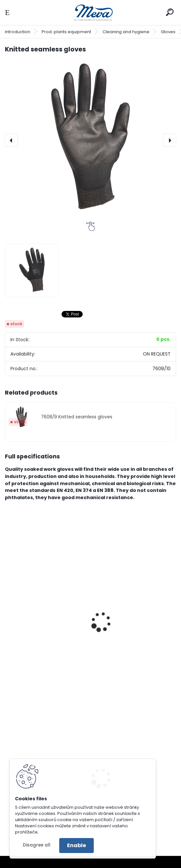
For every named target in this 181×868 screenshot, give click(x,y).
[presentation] (11, 140)
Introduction (18, 32)
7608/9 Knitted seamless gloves (77, 417)
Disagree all (37, 845)
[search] (170, 12)
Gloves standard (119, 628)
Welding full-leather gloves (44, 628)
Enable (77, 845)
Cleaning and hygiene (126, 32)
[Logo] (90, 13)
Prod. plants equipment (66, 32)
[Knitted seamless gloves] (90, 140)
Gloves (168, 32)
